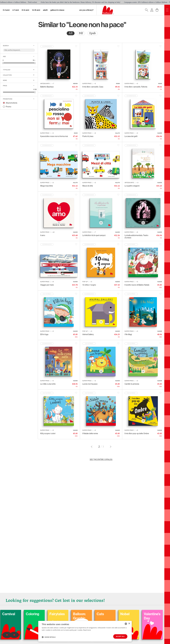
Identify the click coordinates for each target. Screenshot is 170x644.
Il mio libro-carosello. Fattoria (136, 87)
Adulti (45, 10)
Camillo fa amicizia (132, 384)
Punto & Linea (88, 136)
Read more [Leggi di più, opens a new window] (87, 630)
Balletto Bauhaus (47, 87)
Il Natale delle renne (90, 433)
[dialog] (85, 631)
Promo (8, 107)
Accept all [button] (120, 636)
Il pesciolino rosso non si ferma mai (54, 136)
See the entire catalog (101, 459)
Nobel (140, 614)
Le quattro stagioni (132, 186)
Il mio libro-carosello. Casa (93, 87)
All (71, 33)
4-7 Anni (16, 10)
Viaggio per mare (47, 285)
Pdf (81, 33)
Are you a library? (86, 10)
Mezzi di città (88, 186)
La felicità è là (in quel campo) (94, 235)
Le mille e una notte (48, 384)
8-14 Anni (25, 10)
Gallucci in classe (57, 10)
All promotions (12, 103)
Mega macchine (47, 186)
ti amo (43, 235)
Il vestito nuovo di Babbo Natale (137, 285)
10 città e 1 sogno (89, 285)
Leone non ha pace (90, 384)
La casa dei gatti (131, 136)
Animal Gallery (88, 334)
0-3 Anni (6, 10)
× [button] (129, 624)
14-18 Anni (36, 10)
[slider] (3, 63)
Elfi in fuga (44, 334)
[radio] (71, 33)
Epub (93, 33)
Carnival (24, 614)
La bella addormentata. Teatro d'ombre (136, 236)
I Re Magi (128, 334)
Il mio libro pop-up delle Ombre (137, 433)
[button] (49, 637)
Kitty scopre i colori (48, 433)
